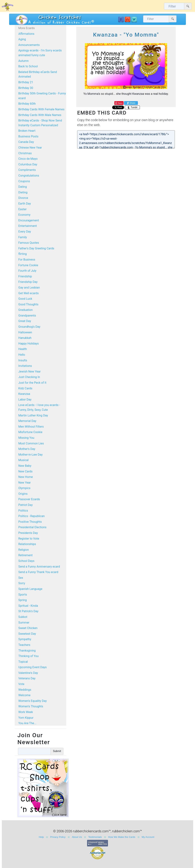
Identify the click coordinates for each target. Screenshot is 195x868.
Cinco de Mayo (28, 159)
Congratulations (29, 176)
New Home (26, 477)
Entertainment (28, 226)
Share (131, 103)
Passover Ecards (29, 499)
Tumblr (132, 108)
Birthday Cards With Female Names (41, 109)
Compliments (27, 170)
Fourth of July (27, 271)
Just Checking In (29, 377)
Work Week (26, 712)
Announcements (29, 45)
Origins (23, 494)
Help (41, 837)
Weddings (25, 690)
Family (23, 237)
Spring (23, 600)
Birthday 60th (27, 104)
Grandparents (27, 316)
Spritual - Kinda (28, 606)
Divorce (23, 198)
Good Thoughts (28, 304)
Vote (21, 684)
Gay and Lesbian (29, 288)
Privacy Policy (58, 837)
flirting (23, 254)
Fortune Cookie (28, 265)
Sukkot (23, 617)
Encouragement (29, 220)
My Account (148, 837)
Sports (23, 595)
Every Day (25, 232)
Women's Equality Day (33, 701)
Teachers (24, 645)
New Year (25, 483)
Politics (23, 511)
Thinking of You (28, 656)
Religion (24, 550)
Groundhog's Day (29, 327)
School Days (26, 561)
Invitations (25, 366)
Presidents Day (28, 533)
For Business (27, 260)
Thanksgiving (27, 651)
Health (23, 349)
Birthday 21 (26, 82)
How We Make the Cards (122, 837)
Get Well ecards (28, 293)
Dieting (23, 192)
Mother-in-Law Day (31, 455)
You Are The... (27, 723)
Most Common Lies (31, 443)
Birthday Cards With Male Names (40, 115)
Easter (22, 209)
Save (120, 103)
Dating (23, 187)
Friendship (25, 276)
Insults (23, 360)
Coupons (24, 181)
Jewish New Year (30, 372)
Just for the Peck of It (32, 383)
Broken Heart (27, 131)
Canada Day (26, 142)
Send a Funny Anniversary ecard (39, 567)
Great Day (25, 321)
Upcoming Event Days (33, 667)
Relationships (27, 544)
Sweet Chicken (28, 628)
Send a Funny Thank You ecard (38, 572)
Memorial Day (27, 421)
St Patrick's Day (28, 611)
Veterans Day (27, 678)
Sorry (22, 583)
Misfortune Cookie (30, 432)
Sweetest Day (27, 634)
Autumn (23, 61)
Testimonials (95, 837)
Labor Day (25, 400)
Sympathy (25, 639)
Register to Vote (29, 539)
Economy (24, 215)
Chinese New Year (30, 148)
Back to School (28, 66)
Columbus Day (28, 164)
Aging (22, 39)
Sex (21, 578)
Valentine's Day (28, 673)
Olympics (24, 488)
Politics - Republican (32, 516)
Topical (23, 662)
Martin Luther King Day (33, 415)
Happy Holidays (28, 344)
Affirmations (26, 34)
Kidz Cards (25, 388)
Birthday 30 (26, 88)
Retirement (25, 555)
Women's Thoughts (31, 706)
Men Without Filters (31, 427)
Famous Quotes (29, 243)
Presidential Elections (32, 527)
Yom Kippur (26, 718)
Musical (23, 460)
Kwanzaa (24, 394)
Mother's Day (27, 449)
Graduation (25, 310)
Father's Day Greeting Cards (36, 248)
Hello (22, 355)
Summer (24, 623)
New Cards (25, 471)
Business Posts (28, 136)
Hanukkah (25, 338)
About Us (77, 837)
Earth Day (25, 204)
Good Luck (25, 299)
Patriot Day (25, 505)
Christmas (25, 153)
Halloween (25, 332)
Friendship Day (28, 282)
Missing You (26, 438)
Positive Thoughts (30, 522)
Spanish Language (30, 589)
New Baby (25, 466)
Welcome (24, 695)
